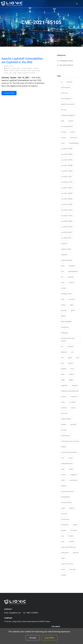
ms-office (72, 402)
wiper (63, 558)
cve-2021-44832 (67, 199)
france (63, 305)
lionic (63, 374)
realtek (64, 447)
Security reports (66, 65)
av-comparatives (67, 126)
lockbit (71, 374)
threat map (65, 519)
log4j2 (20, 73)
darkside (64, 255)
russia (70, 458)
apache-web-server (68, 104)
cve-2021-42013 (67, 188)
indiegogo (65, 333)
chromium (74, 138)
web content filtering (68, 547)
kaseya (71, 363)
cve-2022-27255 (67, 227)
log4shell (26, 73)
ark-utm (64, 110)
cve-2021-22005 (67, 154)
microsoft (74, 397)
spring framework (67, 491)
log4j (15, 73)
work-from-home (67, 564)
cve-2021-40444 (67, 171)
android (69, 82)
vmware (72, 542)
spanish (64, 486)
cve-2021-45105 (26, 71)
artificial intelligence (68, 115)
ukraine (64, 530)
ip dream (71, 346)
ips (72, 352)
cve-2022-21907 (67, 216)
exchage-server (67, 294)
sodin (63, 480)
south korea (73, 480)
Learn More (49, 638)
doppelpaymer (73, 271)
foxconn (72, 299)
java (11, 73)
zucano (64, 575)
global (8, 68)
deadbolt (72, 266)
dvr (62, 277)
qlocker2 (73, 424)
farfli (63, 299)
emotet (71, 283)
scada (71, 469)
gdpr (72, 305)
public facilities (66, 419)
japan (70, 358)
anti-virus (64, 93)
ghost (73, 310)
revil (63, 458)
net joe (73, 408)
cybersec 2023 (66, 249)
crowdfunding (74, 143)
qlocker (64, 424)
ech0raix (71, 277)
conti (63, 143)
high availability (66, 322)
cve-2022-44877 (67, 232)
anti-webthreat (66, 99)
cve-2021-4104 (16, 68)
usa (62, 536)
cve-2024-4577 (66, 238)
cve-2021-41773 (67, 182)
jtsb (62, 363)
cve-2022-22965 (67, 221)
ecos (63, 283)
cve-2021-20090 (67, 149)
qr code (64, 430)
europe (64, 288)
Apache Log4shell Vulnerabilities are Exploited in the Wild (22, 60)
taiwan (72, 508)
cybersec (64, 244)
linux (72, 369)
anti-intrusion (66, 87)
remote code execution (69, 452)
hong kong (65, 327)
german (64, 310)
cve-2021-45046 (14, 71)
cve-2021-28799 (67, 160)
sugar (63, 508)
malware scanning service (70, 391)
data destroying (67, 260)
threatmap (65, 525)
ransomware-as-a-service (70, 441)
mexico (64, 397)
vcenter (71, 536)
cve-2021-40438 (67, 166)
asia (63, 121)
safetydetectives (67, 464)
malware (75, 385)
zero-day (72, 569)
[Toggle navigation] (77, 4)
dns (62, 271)
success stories (66, 502)
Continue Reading (9, 93)
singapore (74, 475)
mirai (63, 402)
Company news (66, 61)
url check (74, 530)
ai (62, 82)
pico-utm (33, 73)
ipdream (64, 352)
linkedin (64, 369)
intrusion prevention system (68, 340)
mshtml (64, 408)
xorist (63, 569)
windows (76, 553)
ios (62, 346)
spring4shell (65, 497)
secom (63, 475)
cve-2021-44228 (27, 68)
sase (63, 469)
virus (63, 542)
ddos (63, 266)
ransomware (66, 436)
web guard (65, 553)
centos (63, 138)
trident (75, 525)
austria (71, 121)
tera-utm (64, 514)
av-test (64, 132)
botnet (73, 132)
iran (62, 358)
